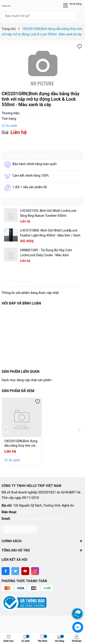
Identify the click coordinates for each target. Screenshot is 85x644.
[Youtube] (25, 571)
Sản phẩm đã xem (18, 391)
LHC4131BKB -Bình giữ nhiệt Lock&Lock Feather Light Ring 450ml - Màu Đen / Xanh (50, 233)
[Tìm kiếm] (79, 16)
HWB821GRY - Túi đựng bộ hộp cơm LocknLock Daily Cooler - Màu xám (46, 253)
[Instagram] (35, 571)
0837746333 (27, 512)
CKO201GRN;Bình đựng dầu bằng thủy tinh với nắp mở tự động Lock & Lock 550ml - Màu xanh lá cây (21, 444)
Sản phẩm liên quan (21, 372)
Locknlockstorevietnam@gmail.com (37, 519)
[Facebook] (6, 571)
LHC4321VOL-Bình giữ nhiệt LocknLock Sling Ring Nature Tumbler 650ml (48, 213)
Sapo (52, 626)
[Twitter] (15, 571)
